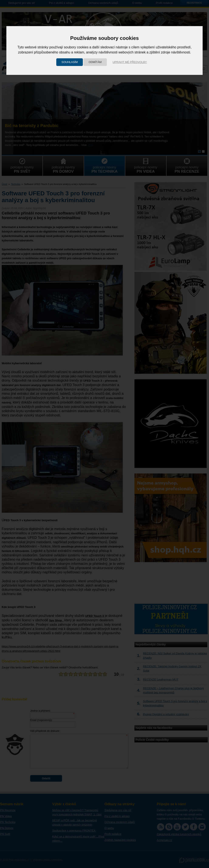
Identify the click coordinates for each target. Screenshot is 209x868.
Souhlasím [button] (70, 62)
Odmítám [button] (95, 62)
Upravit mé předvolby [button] (130, 62)
